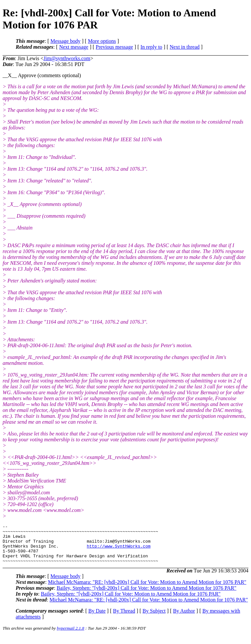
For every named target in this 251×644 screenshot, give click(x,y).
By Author (184, 619)
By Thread (124, 619)
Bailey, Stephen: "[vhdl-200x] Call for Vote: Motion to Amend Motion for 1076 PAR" (146, 596)
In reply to (151, 47)
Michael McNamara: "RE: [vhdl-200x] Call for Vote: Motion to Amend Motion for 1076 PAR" (147, 590)
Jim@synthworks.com (67, 58)
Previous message (114, 47)
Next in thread (185, 47)
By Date (97, 619)
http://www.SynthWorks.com (118, 551)
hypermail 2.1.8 (71, 636)
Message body (65, 41)
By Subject (154, 619)
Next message (74, 47)
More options (102, 41)
